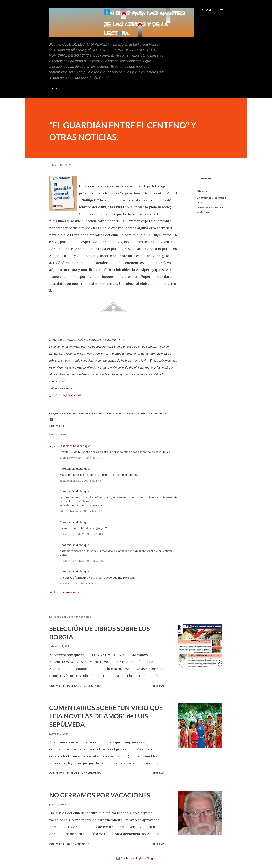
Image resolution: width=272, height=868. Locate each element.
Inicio (54, 88)
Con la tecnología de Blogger (136, 858)
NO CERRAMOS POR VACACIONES (100, 795)
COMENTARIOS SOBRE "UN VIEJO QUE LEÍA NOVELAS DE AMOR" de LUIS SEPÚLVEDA (106, 716)
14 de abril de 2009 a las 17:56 (79, 583)
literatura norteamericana (210, 207)
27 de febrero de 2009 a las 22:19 (81, 561)
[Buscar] (207, 10)
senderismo (203, 212)
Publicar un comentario (65, 592)
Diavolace (66, 446)
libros (200, 202)
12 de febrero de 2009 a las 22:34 (81, 458)
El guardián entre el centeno (211, 198)
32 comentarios (78, 844)
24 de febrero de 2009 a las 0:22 (81, 511)
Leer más (159, 686)
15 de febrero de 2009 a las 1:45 (80, 481)
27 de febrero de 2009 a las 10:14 (81, 534)
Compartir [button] (204, 178)
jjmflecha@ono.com (65, 395)
